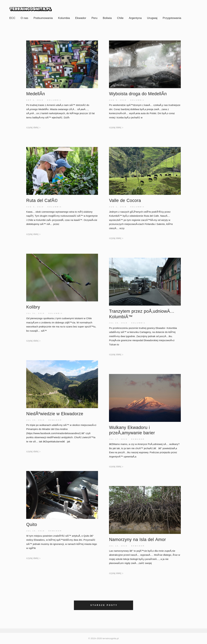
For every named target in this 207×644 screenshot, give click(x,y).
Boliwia (107, 18)
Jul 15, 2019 (35, 531)
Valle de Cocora (125, 200)
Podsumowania (43, 18)
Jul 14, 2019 (118, 546)
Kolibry (33, 307)
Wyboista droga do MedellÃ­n (138, 94)
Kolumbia (64, 18)
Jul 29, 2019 (118, 323)
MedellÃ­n (36, 94)
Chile (120, 18)
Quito (32, 525)
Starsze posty (104, 605)
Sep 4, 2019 (35, 100)
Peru (95, 18)
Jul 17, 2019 (118, 439)
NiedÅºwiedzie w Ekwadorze (55, 414)
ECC (12, 18)
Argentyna (135, 18)
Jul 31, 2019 (35, 313)
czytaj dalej (33, 127)
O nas (25, 18)
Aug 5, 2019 (118, 100)
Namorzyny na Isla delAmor (137, 540)
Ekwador (81, 18)
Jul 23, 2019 (35, 420)
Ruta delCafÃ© (42, 200)
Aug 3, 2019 (35, 207)
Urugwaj (152, 18)
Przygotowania (172, 18)
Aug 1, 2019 (118, 207)
